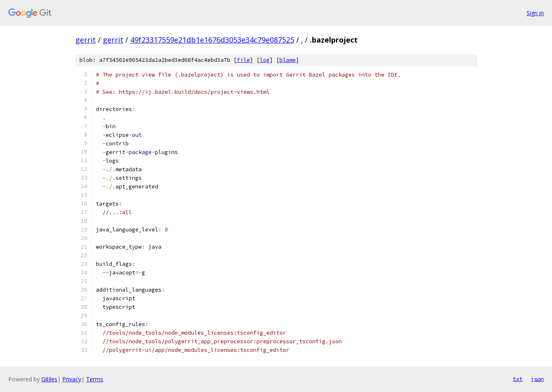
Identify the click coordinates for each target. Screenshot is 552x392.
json (537, 379)
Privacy (72, 379)
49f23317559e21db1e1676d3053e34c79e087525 (212, 40)
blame (288, 60)
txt (518, 379)
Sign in (535, 13)
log (265, 60)
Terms (95, 379)
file (243, 60)
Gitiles (49, 379)
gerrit (86, 40)
